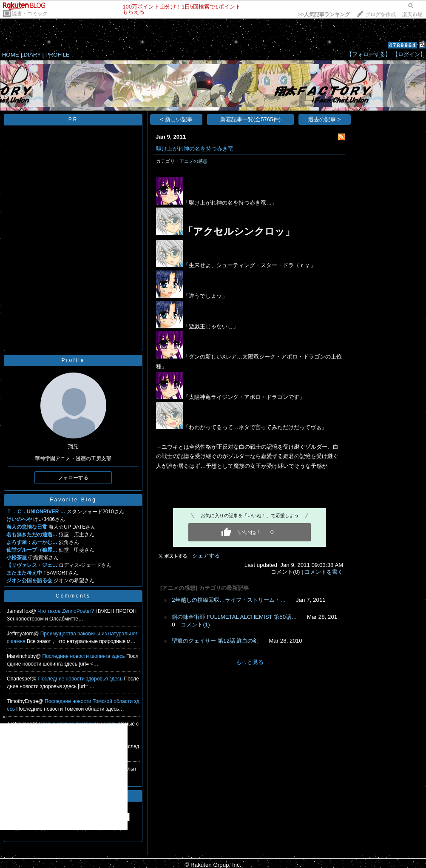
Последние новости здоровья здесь (81, 679)
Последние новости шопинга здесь (85, 656)
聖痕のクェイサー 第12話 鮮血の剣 (215, 641)
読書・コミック (30, 14)
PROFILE (58, 55)
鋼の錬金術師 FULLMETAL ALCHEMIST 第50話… (234, 617)
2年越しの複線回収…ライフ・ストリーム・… (229, 600)
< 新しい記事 (176, 119)
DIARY (32, 55)
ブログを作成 (381, 14)
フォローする (73, 478)
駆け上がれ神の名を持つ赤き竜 (195, 149)
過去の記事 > (325, 119)
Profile (73, 360)
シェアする (206, 556)
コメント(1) (195, 625)
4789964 (403, 45)
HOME (11, 55)
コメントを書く (324, 572)
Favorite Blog (73, 500)
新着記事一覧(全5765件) (251, 119)
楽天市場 (412, 14)
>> (324, 14)
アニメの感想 (193, 161)
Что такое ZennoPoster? (66, 611)
